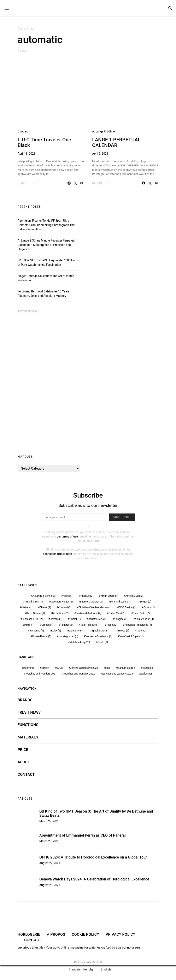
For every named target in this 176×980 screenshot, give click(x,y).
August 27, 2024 (50, 863)
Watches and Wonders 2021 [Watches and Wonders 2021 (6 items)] (41, 674)
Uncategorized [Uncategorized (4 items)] (68, 636)
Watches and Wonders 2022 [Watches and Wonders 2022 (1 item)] (79, 674)
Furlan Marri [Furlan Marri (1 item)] (117, 613)
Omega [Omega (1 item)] (47, 625)
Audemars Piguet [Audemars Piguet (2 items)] (61, 602)
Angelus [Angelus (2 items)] (87, 596)
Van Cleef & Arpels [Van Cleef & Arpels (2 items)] (132, 636)
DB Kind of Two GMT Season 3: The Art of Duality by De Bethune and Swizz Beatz (96, 813)
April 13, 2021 (26, 154)
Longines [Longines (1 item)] (122, 619)
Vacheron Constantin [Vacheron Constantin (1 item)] (99, 636)
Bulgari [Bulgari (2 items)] (145, 602)
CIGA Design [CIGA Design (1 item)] (127, 607)
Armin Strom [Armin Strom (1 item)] (109, 596)
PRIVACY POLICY (121, 934)
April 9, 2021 (100, 154)
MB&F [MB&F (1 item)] (29, 625)
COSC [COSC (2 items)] (60, 668)
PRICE (23, 750)
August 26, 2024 (50, 885)
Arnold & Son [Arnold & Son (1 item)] (34, 602)
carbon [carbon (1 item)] (45, 668)
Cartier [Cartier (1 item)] (27, 607)
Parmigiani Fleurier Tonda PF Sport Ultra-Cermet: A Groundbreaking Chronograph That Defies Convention (47, 225)
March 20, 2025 (49, 841)
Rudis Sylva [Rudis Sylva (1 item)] (76, 631)
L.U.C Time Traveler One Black (44, 142)
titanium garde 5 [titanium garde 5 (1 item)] (126, 668)
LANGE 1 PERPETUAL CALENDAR (116, 142)
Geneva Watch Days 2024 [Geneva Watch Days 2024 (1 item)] (84, 668)
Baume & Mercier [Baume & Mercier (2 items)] (91, 602)
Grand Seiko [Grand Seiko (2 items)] (141, 613)
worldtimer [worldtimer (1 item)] (146, 674)
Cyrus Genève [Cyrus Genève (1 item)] (36, 613)
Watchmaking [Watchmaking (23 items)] (80, 642)
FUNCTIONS (28, 725)
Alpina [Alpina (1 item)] (68, 596)
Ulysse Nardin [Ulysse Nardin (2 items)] (42, 636)
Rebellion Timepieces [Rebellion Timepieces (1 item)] (138, 625)
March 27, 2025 (49, 821)
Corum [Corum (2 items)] (149, 607)
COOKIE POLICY (86, 934)
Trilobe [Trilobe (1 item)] (124, 631)
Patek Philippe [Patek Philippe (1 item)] (90, 625)
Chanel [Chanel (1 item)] (45, 607)
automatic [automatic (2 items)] (29, 668)
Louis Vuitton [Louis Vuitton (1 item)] (145, 619)
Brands (25, 700)
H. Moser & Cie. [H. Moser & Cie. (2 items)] (32, 619)
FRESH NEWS (29, 712)
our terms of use (67, 536)
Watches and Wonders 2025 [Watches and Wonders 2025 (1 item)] (117, 674)
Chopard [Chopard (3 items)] (65, 607)
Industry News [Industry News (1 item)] (98, 619)
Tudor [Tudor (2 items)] (141, 631)
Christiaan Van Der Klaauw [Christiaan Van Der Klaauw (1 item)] (95, 607)
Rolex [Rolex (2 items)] (56, 631)
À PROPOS (56, 934)
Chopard (23, 131)
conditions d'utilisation (57, 554)
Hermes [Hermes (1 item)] (56, 619)
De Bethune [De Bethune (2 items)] (60, 613)
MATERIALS (28, 737)
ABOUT (24, 762)
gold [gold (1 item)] (108, 668)
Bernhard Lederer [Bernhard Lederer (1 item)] (121, 602)
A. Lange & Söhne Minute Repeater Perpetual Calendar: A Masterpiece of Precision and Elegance (46, 245)
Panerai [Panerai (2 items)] (66, 625)
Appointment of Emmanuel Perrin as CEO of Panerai (83, 835)
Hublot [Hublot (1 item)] (75, 619)
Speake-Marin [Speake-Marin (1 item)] (101, 631)
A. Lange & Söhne (103, 131)
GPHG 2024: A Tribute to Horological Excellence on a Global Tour (93, 857)
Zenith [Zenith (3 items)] (102, 642)
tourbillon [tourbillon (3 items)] (148, 668)
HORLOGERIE (29, 934)
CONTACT (26, 774)
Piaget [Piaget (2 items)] (112, 625)
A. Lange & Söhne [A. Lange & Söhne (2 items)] (44, 596)
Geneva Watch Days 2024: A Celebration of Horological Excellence (94, 879)
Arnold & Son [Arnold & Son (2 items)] (134, 596)
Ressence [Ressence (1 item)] (37, 631)
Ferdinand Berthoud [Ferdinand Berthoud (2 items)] (89, 613)
